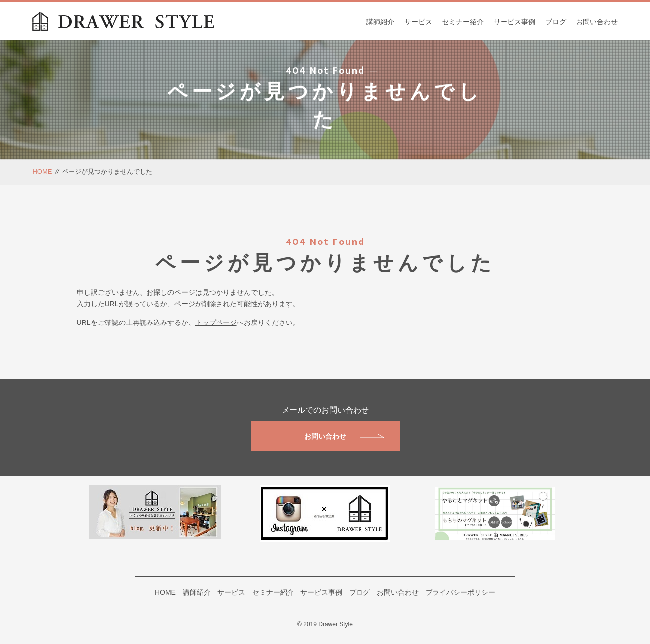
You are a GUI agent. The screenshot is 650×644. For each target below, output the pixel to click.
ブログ (556, 22)
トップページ (216, 322)
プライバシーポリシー (460, 592)
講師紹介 (380, 22)
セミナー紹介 (463, 22)
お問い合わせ (597, 22)
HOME (42, 172)
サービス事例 (514, 22)
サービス (418, 22)
